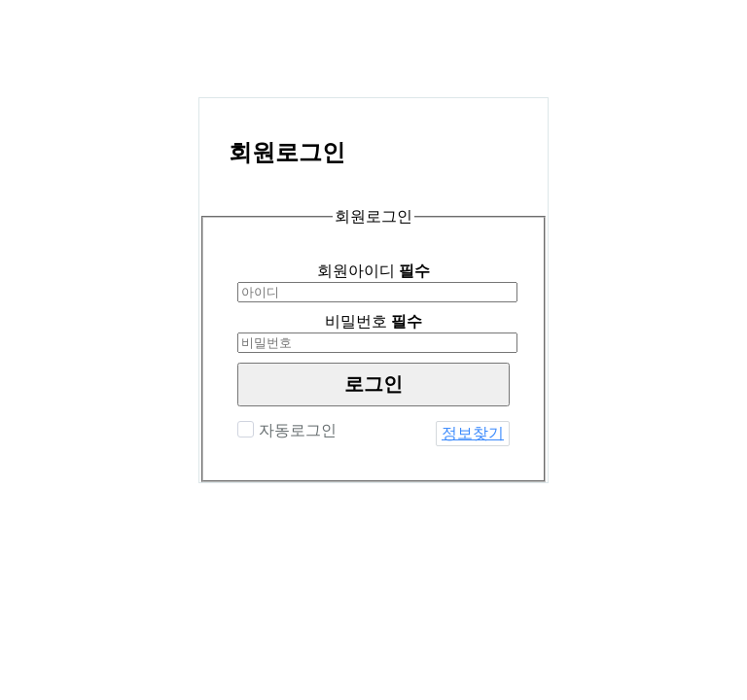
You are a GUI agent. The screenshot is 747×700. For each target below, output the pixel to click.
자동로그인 (295, 430)
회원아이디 (373, 271)
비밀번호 (373, 321)
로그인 (373, 384)
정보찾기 (473, 433)
